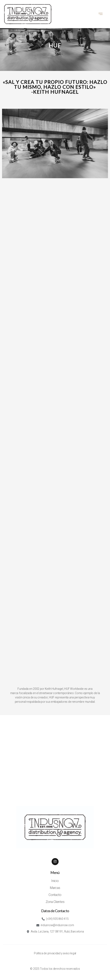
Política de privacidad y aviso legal (55, 953)
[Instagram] (55, 862)
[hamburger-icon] (101, 14)
